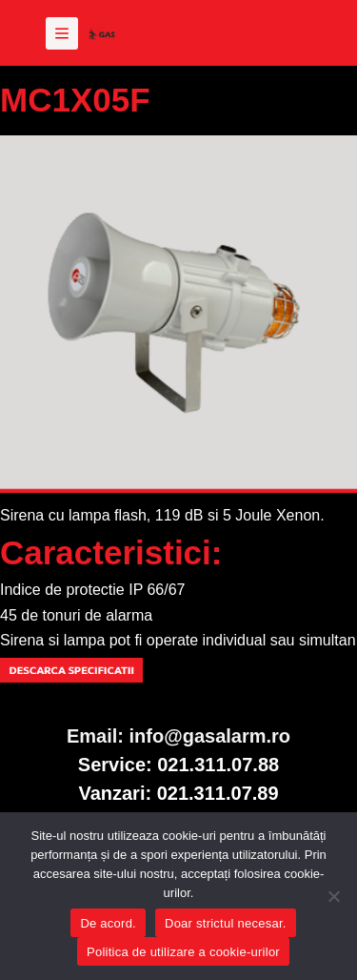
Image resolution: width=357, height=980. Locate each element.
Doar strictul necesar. (226, 923)
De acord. (108, 923)
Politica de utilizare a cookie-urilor (183, 952)
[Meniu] (62, 33)
